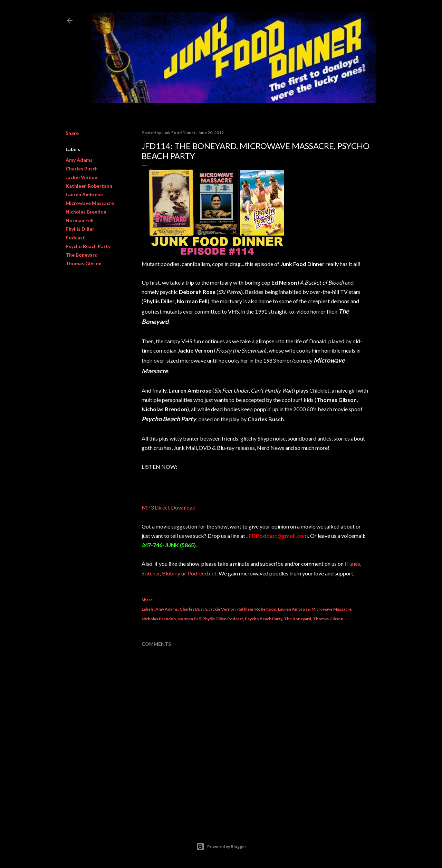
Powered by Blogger (221, 847)
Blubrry (171, 573)
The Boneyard (82, 255)
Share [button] (72, 133)
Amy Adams (79, 160)
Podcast (75, 238)
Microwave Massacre (90, 203)
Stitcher (151, 573)
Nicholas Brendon (86, 212)
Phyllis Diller (80, 229)
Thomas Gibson (84, 263)
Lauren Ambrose (84, 194)
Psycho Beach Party (88, 246)
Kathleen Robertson (89, 186)
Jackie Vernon (81, 177)
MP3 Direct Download (169, 507)
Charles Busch (82, 169)
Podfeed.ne (201, 573)
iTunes (352, 564)
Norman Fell (80, 220)
